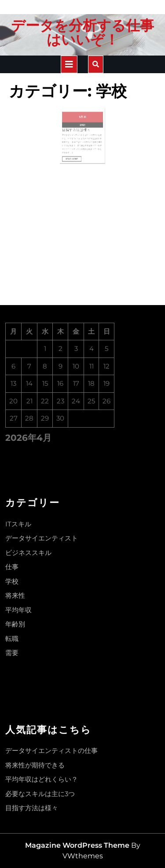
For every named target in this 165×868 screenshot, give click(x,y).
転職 (12, 639)
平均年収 (18, 610)
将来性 (15, 595)
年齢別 (15, 624)
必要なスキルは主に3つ (40, 794)
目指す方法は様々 (79, 125)
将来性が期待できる (35, 765)
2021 (82, 121)
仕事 (12, 567)
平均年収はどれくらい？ (42, 779)
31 (84, 116)
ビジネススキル (28, 553)
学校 (12, 581)
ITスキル (18, 524)
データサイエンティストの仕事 (51, 751)
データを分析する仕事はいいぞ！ (82, 32)
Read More (77, 144)
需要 (12, 653)
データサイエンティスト (42, 538)
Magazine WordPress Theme (77, 845)
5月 (81, 116)
